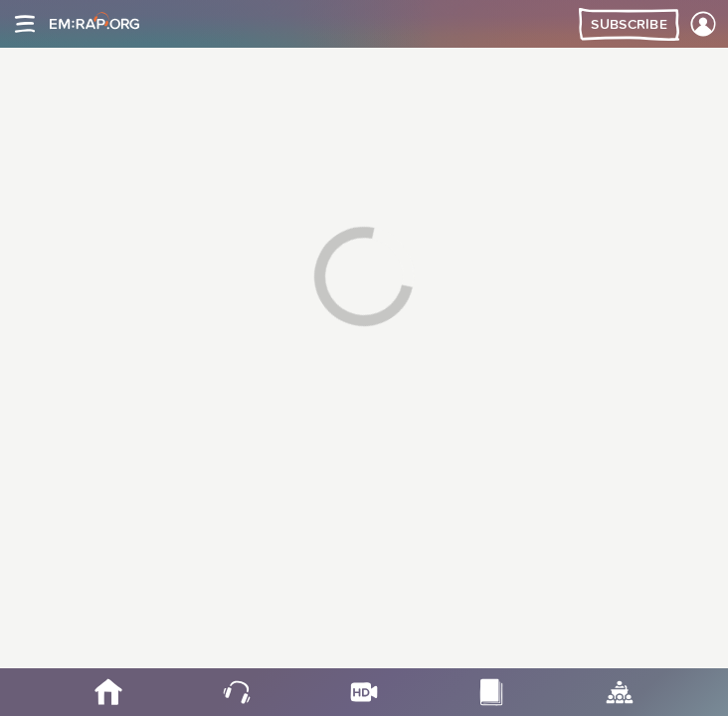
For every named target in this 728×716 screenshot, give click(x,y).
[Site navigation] (25, 24)
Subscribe (629, 25)
